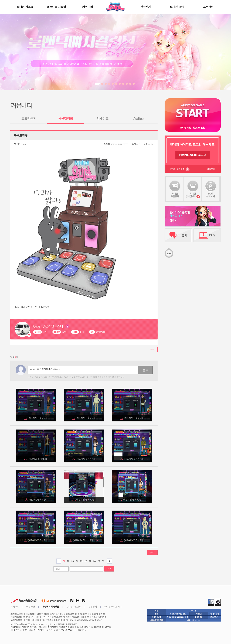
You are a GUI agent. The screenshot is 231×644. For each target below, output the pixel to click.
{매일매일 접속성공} (38, 459)
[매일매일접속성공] (38, 418)
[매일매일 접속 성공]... (134, 499)
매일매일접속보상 (38, 499)
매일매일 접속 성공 (86, 499)
